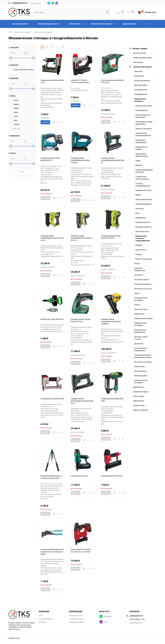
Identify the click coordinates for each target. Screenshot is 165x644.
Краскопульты (141, 250)
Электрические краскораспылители (143, 134)
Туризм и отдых (139, 405)
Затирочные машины (142, 80)
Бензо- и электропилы (144, 259)
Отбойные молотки (143, 222)
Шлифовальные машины (141, 148)
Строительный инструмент (43, 32)
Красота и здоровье (141, 410)
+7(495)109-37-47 (19, 3)
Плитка (137, 305)
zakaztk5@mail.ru (136, 623)
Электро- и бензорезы (144, 129)
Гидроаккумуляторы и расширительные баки (143, 356)
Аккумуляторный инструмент (141, 381)
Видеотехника (138, 387)
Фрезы (138, 161)
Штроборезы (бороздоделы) (141, 141)
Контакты (43, 622)
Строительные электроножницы (142, 178)
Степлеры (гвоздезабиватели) (143, 185)
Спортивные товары (141, 392)
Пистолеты (140, 209)
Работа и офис (139, 396)
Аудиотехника (138, 401)
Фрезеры (139, 165)
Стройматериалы (141, 94)
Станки (137, 263)
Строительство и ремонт (22, 32)
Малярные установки (144, 106)
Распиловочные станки (143, 289)
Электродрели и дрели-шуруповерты (144, 123)
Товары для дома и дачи (142, 58)
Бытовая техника (140, 53)
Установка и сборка (77, 622)
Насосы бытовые (141, 309)
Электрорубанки (142, 110)
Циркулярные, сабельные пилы (142, 155)
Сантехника (139, 275)
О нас (41, 616)
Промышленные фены (144, 199)
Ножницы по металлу (144, 227)
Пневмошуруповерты (143, 204)
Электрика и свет (141, 90)
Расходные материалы (143, 284)
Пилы (138, 213)
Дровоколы (139, 344)
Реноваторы (139, 76)
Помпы (137, 293)
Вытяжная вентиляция (143, 362)
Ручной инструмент (142, 279)
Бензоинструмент (141, 376)
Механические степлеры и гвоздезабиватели (143, 238)
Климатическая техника (143, 318)
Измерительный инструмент (140, 324)
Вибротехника (140, 366)
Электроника (138, 62)
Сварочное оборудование (140, 269)
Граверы (139, 254)
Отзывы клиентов (46, 619)
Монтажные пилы (142, 231)
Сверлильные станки (143, 190)
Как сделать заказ (76, 616)
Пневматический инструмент (141, 299)
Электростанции (141, 85)
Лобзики (139, 245)
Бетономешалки (140, 371)
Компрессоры (140, 314)
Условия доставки (76, 619)
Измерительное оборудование (140, 331)
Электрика (138, 71)
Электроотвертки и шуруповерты (143, 116)
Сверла (138, 195)
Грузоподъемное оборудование (141, 349)
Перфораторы (141, 218)
